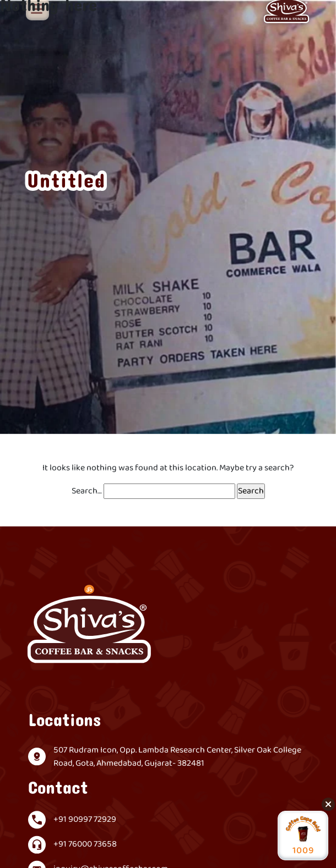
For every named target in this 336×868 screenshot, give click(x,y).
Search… (87, 491)
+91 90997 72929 (85, 820)
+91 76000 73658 (85, 844)
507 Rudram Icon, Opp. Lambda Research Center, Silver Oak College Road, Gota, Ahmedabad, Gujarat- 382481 (177, 757)
